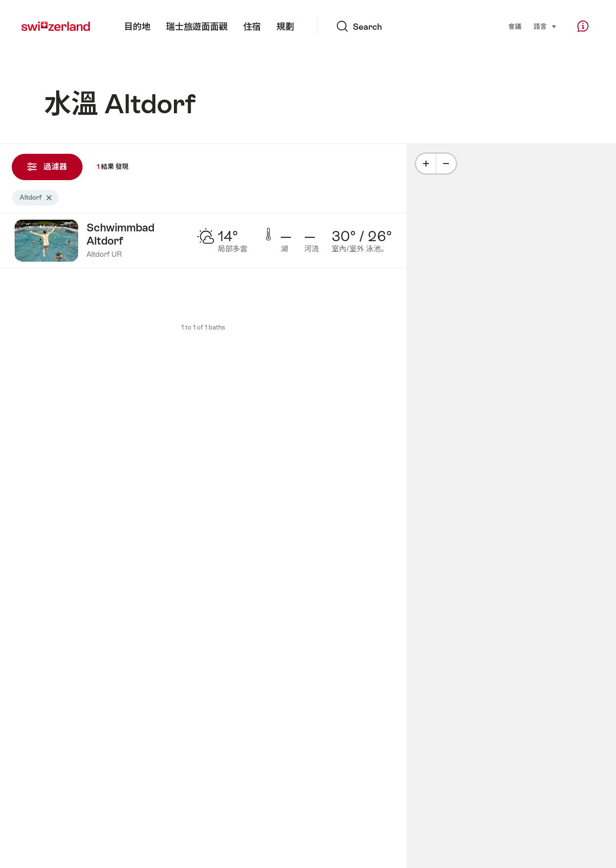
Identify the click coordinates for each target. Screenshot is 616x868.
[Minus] (446, 164)
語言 (545, 26)
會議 (515, 27)
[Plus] (426, 164)
